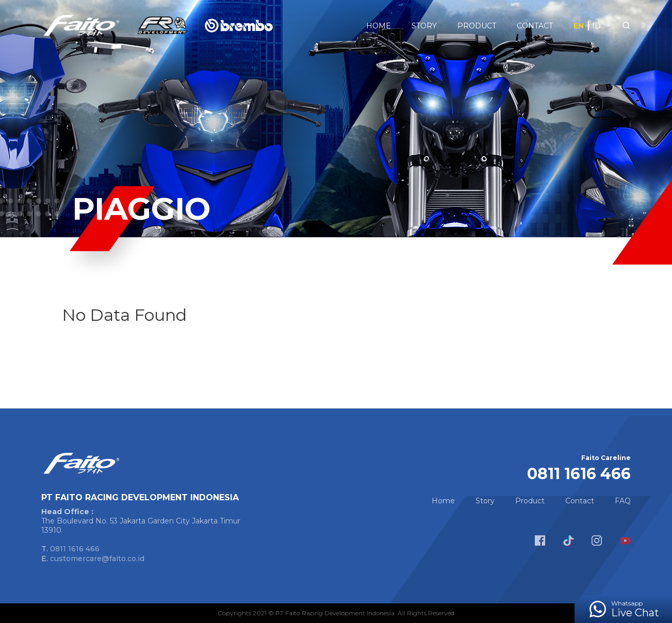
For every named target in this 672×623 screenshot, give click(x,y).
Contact (535, 26)
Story (424, 26)
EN (579, 26)
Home (379, 26)
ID (596, 26)
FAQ (623, 501)
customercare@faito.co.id (97, 559)
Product (477, 26)
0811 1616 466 (75, 549)
